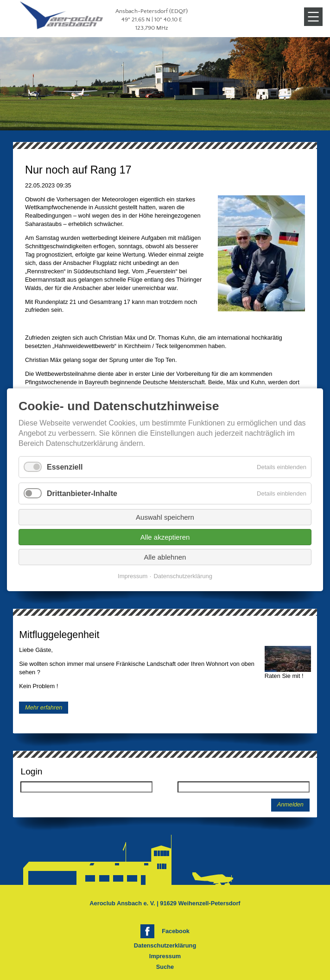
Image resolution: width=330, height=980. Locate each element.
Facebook (176, 931)
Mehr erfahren (44, 707)
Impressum (165, 956)
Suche (165, 967)
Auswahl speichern (165, 518)
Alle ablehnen (165, 558)
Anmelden (290, 805)
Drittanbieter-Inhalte (82, 493)
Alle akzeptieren (165, 538)
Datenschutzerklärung (165, 945)
